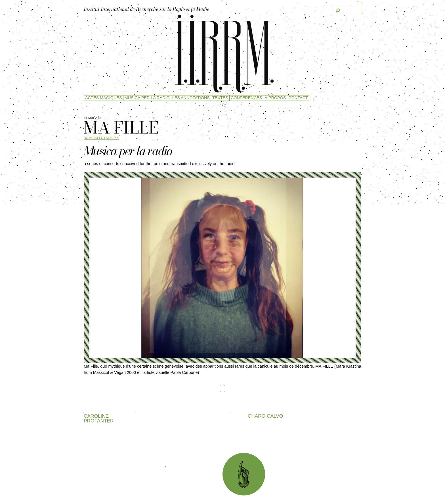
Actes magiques (104, 98)
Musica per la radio (147, 98)
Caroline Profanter (99, 418)
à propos (275, 98)
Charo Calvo (265, 416)
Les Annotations (191, 98)
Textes (220, 98)
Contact (298, 98)
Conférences (246, 98)
